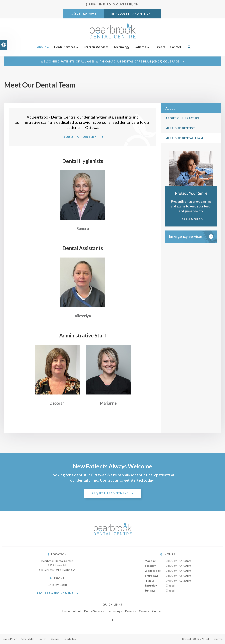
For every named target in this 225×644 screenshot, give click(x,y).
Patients (140, 47)
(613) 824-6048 (85, 14)
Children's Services (96, 47)
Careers (160, 47)
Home (66, 611)
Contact (176, 47)
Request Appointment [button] (134, 14)
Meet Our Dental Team (184, 138)
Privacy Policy (9, 639)
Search (42, 639)
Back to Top (70, 639)
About (41, 47)
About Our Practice (182, 118)
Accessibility (28, 639)
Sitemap (55, 639)
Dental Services (65, 47)
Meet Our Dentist (180, 128)
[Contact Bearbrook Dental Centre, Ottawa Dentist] (191, 237)
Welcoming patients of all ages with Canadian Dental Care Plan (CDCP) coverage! (111, 61)
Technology (121, 47)
